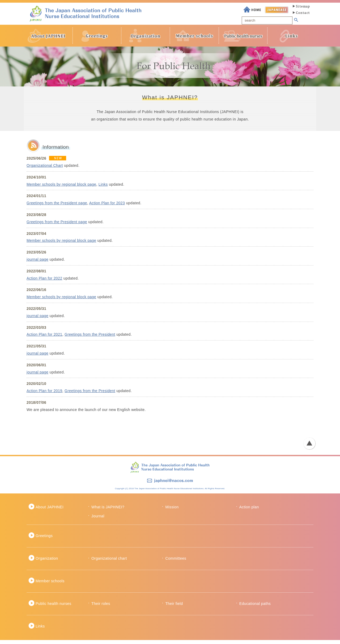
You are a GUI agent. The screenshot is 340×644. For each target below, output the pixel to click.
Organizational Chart (45, 169)
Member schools (50, 585)
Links (103, 188)
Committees (176, 562)
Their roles (101, 607)
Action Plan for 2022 (44, 282)
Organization (47, 562)
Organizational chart (109, 562)
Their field (174, 607)
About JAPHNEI (50, 511)
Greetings (44, 540)
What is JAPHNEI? (108, 511)
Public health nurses (53, 607)
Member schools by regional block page (61, 188)
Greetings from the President (90, 338)
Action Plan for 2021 (44, 338)
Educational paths (255, 607)
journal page (37, 263)
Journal (98, 520)
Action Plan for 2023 (107, 207)
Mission (172, 511)
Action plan (249, 511)
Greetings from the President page (57, 207)
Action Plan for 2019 (44, 395)
